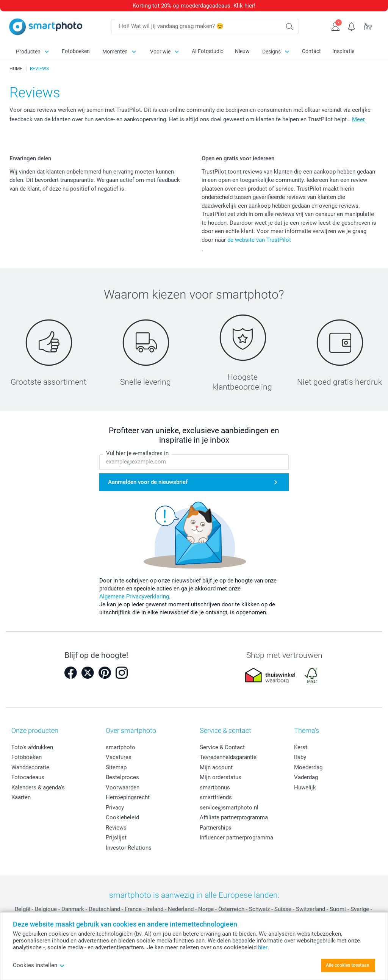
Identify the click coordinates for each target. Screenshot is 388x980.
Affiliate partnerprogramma (234, 817)
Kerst (301, 747)
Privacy (115, 808)
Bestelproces (122, 777)
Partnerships (216, 828)
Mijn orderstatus (221, 777)
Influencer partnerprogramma (236, 838)
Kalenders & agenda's (38, 787)
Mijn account (216, 767)
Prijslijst (116, 838)
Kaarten (21, 797)
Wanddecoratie (30, 767)
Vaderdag (306, 777)
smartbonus (215, 787)
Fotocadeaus (28, 777)
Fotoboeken (76, 51)
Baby (300, 757)
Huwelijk (305, 787)
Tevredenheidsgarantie (228, 757)
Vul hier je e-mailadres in (137, 453)
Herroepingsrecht (128, 797)
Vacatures (119, 757)
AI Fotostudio (208, 51)
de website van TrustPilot (259, 240)
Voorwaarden (123, 787)
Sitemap (116, 767)
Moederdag (308, 767)
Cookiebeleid (122, 817)
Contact (311, 51)
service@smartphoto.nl (229, 808)
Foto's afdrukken (32, 747)
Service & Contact (222, 747)
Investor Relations (129, 848)
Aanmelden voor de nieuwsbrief (148, 482)
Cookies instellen (39, 965)
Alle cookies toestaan (348, 965)
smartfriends (216, 797)
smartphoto (120, 747)
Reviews (116, 828)
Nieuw (242, 51)
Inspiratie (343, 51)
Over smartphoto (131, 730)
